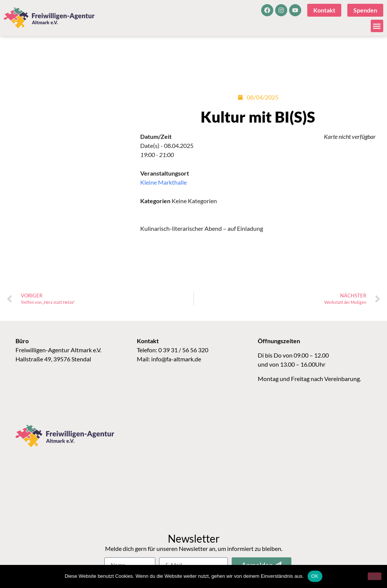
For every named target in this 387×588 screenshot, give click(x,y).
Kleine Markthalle (163, 182)
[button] (377, 26)
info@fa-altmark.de (176, 359)
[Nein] (375, 576)
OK (315, 576)
